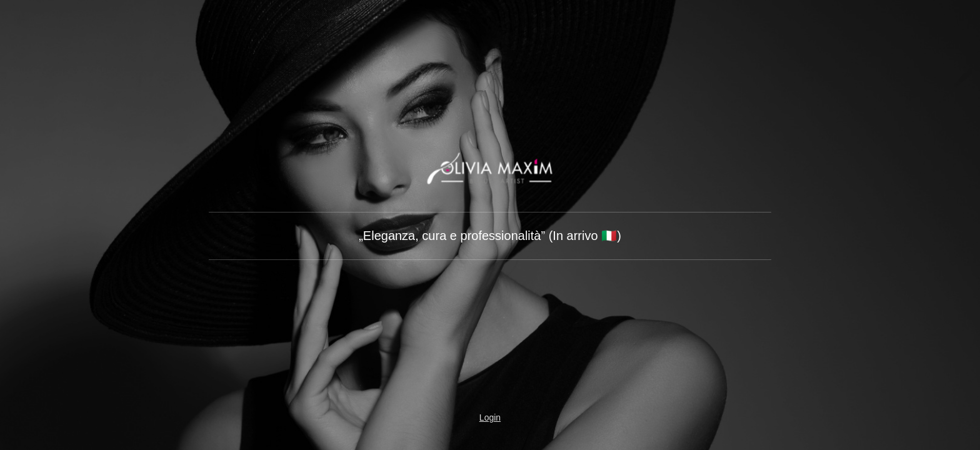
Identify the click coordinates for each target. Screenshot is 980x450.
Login (490, 417)
